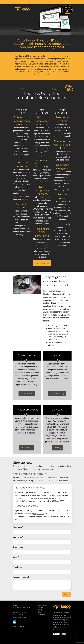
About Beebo (27, 394)
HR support (27, 448)
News (39, 612)
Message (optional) (21, 577)
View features (42, 263)
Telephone (17, 567)
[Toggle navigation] (16, 2)
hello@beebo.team (28, 501)
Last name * (18, 537)
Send (66, 594)
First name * (18, 527)
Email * (16, 557)
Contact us (41, 614)
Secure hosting (57, 394)
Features (40, 607)
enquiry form (60, 498)
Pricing (57, 448)
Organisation (18, 547)
